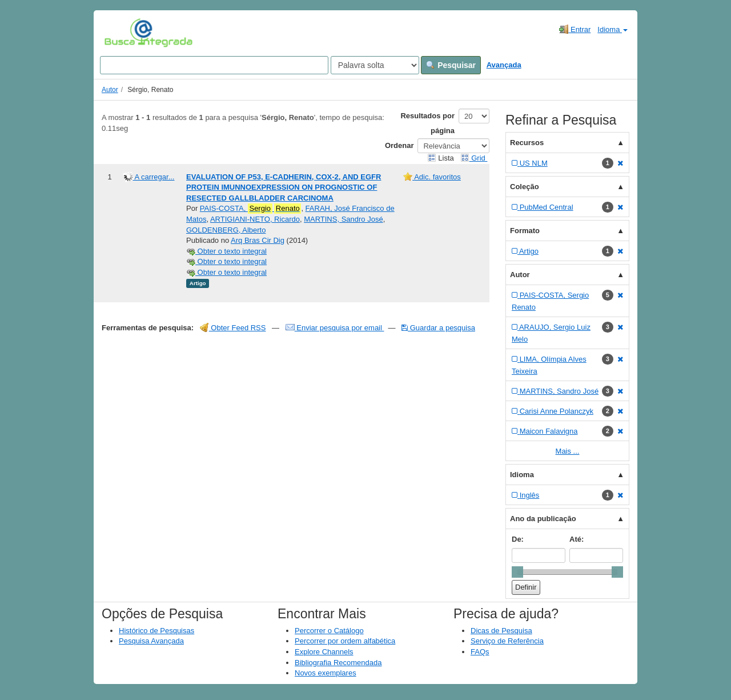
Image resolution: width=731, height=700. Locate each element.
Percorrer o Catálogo (329, 631)
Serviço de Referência (507, 641)
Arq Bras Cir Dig (258, 240)
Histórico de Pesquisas (156, 631)
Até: (577, 539)
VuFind (122, 33)
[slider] (517, 572)
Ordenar (399, 145)
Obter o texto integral (226, 251)
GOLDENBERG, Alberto (226, 230)
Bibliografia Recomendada (338, 663)
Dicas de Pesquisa (501, 631)
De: (518, 539)
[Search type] (375, 65)
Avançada (504, 65)
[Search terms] (214, 65)
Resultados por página (427, 123)
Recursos (527, 143)
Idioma (612, 29)
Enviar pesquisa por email (335, 328)
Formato (525, 231)
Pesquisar (451, 65)
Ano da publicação (543, 519)
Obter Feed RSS (233, 328)
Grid (474, 158)
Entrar (575, 29)
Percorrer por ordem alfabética (345, 641)
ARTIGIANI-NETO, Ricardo (255, 219)
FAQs (480, 652)
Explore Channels (324, 652)
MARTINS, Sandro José (343, 219)
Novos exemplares (326, 673)
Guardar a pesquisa (438, 328)
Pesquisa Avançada (151, 641)
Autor (110, 90)
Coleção (525, 187)
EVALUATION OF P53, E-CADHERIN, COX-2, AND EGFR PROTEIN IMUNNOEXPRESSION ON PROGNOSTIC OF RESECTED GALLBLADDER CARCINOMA (284, 187)
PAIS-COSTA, (251, 209)
